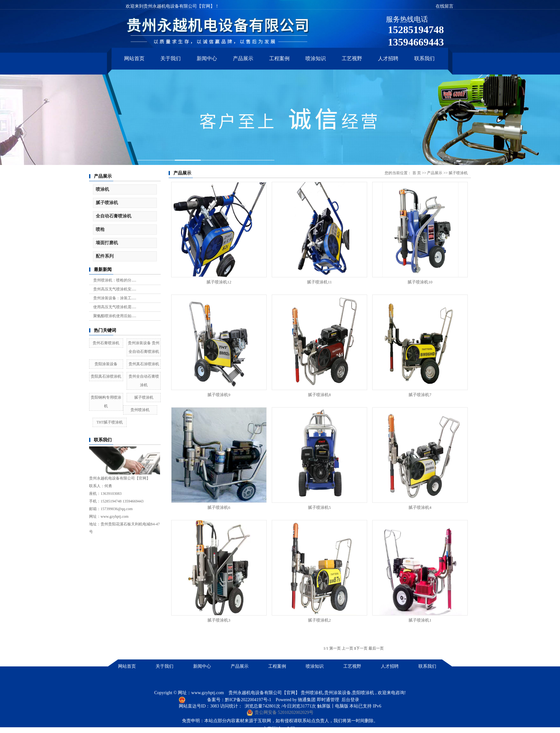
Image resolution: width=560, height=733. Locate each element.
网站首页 (134, 58)
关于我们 (171, 58)
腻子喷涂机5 (319, 507)
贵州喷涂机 (140, 410)
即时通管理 (328, 700)
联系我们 (424, 58)
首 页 (417, 173)
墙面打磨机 (107, 243)
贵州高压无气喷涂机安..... (115, 289)
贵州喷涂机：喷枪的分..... (115, 280)
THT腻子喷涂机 (110, 422)
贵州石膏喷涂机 (106, 343)
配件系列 (105, 256)
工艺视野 (352, 58)
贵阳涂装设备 (106, 364)
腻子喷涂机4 (420, 507)
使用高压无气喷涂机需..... (115, 307)
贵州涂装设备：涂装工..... (115, 298)
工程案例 (279, 58)
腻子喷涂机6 (219, 507)
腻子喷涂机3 (219, 620)
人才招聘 (388, 58)
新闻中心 (207, 58)
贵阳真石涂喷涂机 (106, 376)
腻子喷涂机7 (420, 395)
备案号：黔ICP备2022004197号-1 (240, 700)
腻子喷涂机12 (219, 282)
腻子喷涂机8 (319, 395)
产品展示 (243, 58)
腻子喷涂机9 (219, 395)
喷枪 (100, 229)
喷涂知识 (316, 58)
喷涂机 (102, 189)
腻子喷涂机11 (319, 282)
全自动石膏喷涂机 (114, 216)
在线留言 (444, 6)
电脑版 (342, 706)
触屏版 (324, 706)
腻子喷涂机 (107, 203)
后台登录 (350, 700)
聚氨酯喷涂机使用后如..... (115, 316)
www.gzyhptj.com (208, 693)
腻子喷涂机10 (420, 282)
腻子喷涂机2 (319, 620)
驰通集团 (307, 700)
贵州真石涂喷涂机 (144, 364)
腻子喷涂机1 (420, 620)
